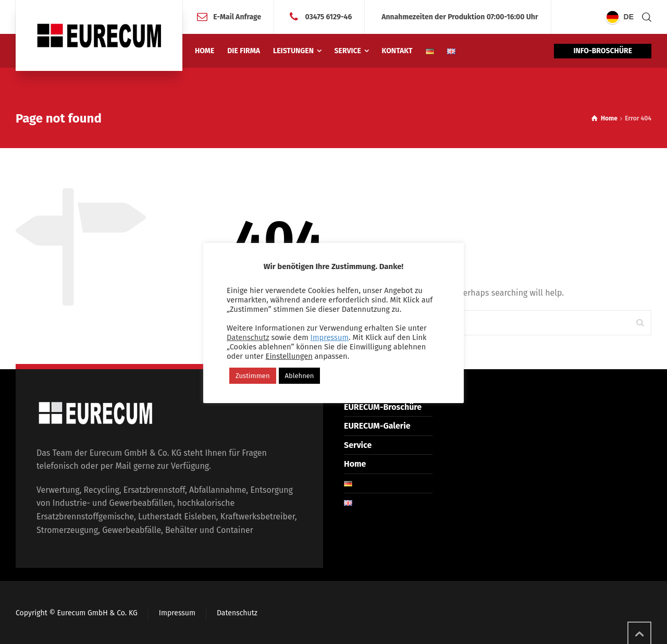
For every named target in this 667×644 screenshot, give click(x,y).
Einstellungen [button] (289, 356)
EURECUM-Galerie (377, 426)
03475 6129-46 (328, 16)
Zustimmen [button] (253, 376)
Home (355, 464)
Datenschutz (237, 613)
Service (358, 445)
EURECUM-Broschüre (383, 407)
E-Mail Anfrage (237, 16)
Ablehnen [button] (300, 376)
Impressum (177, 613)
